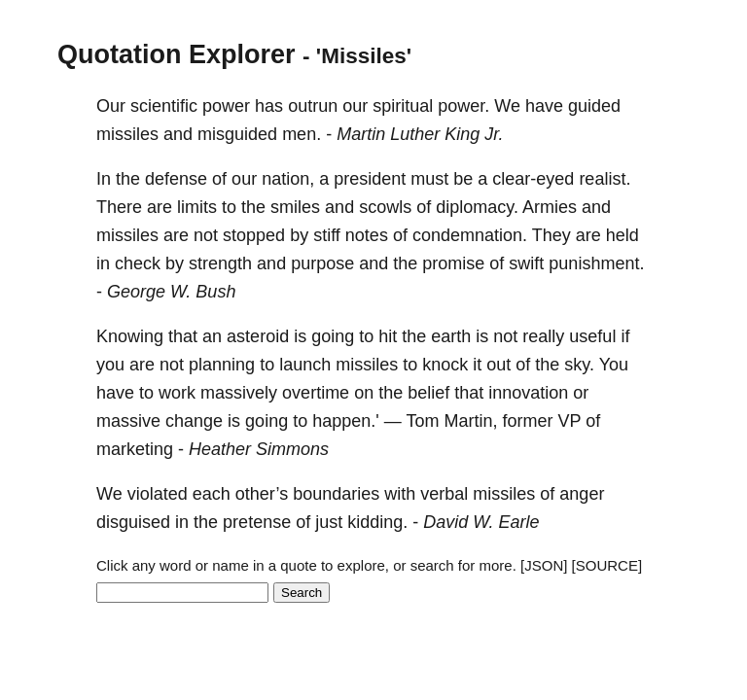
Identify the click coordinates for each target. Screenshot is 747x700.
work (177, 393)
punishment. (596, 263)
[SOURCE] (607, 565)
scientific (164, 106)
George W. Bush (171, 292)
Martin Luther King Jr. (420, 134)
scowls (385, 207)
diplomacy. (477, 207)
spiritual (403, 106)
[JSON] (544, 565)
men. (302, 134)
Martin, (470, 421)
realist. (605, 179)
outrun (313, 106)
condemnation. (470, 235)
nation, (288, 179)
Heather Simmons (259, 449)
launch (305, 365)
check (138, 263)
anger (582, 494)
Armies (550, 207)
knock (445, 365)
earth (451, 336)
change (194, 421)
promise (453, 263)
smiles (295, 207)
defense (176, 179)
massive (128, 421)
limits (197, 207)
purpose (322, 263)
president (370, 179)
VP (569, 421)
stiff (327, 235)
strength (220, 263)
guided (594, 106)
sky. (579, 365)
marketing (135, 449)
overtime (316, 393)
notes (367, 235)
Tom (422, 421)
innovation (528, 393)
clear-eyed (533, 179)
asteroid (258, 336)
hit (388, 336)
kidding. (377, 522)
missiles (127, 134)
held (622, 235)
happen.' (346, 421)
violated (158, 494)
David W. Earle (481, 522)
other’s (262, 494)
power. (463, 106)
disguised (133, 522)
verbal (444, 494)
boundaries (336, 494)
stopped (254, 235)
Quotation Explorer (177, 54)
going (333, 336)
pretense (257, 522)
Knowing (130, 336)
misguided (237, 134)
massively (239, 393)
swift (526, 263)
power (226, 106)
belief (428, 393)
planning (222, 365)
